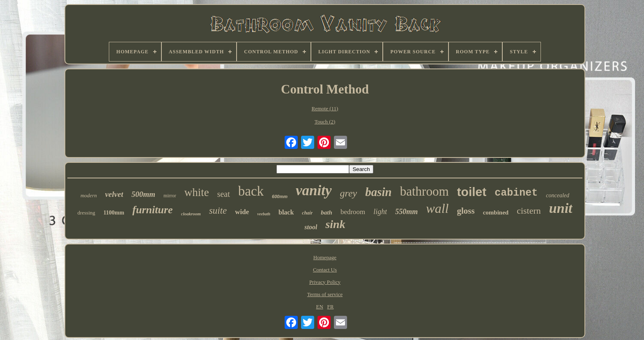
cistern (529, 211)
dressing (86, 213)
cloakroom (191, 214)
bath (327, 212)
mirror (170, 196)
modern (89, 195)
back (251, 191)
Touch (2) (325, 122)
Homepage (325, 257)
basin (378, 192)
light (380, 212)
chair (307, 213)
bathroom (424, 191)
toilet (472, 192)
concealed (558, 195)
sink (335, 224)
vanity (314, 191)
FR (331, 307)
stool (311, 227)
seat (224, 194)
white (197, 192)
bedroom (353, 212)
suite (218, 211)
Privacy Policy (325, 282)
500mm (143, 194)
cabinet (516, 193)
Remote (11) (325, 108)
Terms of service (325, 294)
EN (319, 307)
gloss (466, 211)
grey (349, 193)
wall (437, 208)
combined (496, 212)
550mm (406, 212)
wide (242, 212)
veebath (264, 214)
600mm (280, 196)
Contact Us (325, 270)
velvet (114, 194)
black (286, 212)
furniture (152, 210)
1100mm (114, 213)
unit (561, 208)
